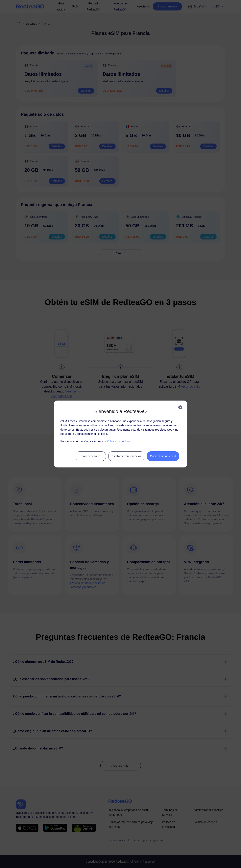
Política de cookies (119, 441)
